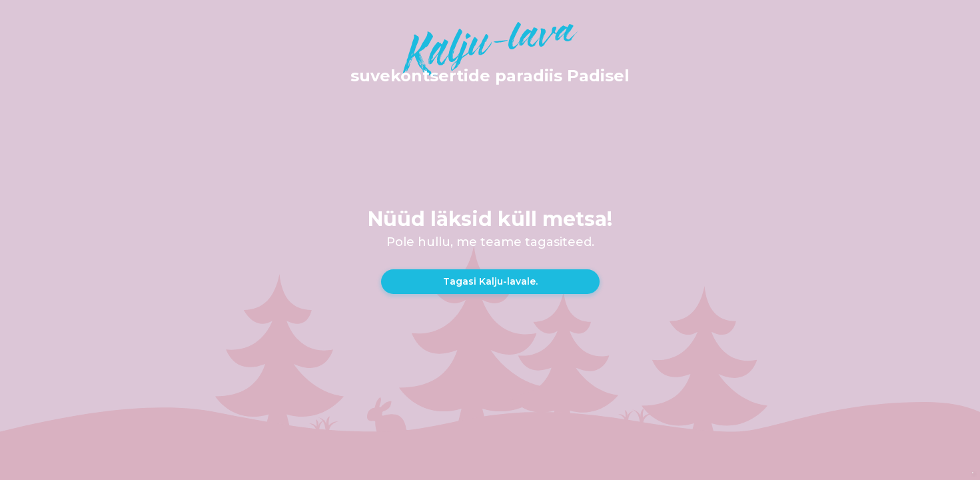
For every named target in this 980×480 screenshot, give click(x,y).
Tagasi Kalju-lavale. (490, 281)
